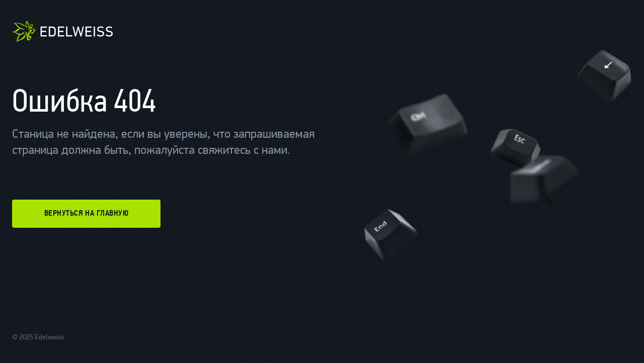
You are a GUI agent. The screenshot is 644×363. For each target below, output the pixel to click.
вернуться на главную (87, 214)
